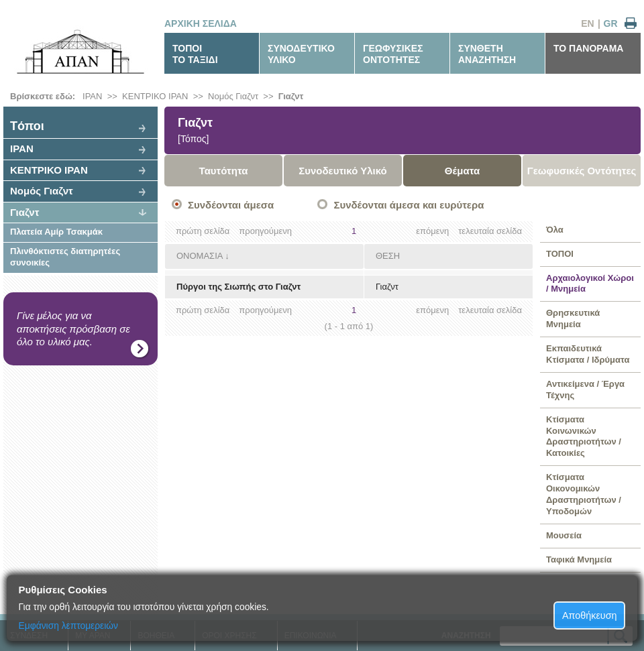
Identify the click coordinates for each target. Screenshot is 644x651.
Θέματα (462, 171)
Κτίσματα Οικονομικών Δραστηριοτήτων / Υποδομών (584, 494)
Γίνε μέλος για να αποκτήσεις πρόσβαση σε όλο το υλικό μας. (73, 329)
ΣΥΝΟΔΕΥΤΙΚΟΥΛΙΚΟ (301, 54)
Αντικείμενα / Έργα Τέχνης (585, 390)
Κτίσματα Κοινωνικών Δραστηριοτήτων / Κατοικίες (584, 436)
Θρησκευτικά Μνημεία (573, 318)
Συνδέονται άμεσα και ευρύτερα (409, 205)
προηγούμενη (265, 231)
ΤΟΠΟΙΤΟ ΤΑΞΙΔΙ (195, 54)
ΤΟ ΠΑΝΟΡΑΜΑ (588, 48)
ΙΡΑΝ (92, 96)
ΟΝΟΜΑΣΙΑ (200, 256)
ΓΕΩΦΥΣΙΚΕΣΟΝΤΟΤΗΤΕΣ (393, 54)
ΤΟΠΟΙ (560, 254)
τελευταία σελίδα (490, 231)
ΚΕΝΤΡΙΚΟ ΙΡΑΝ (155, 96)
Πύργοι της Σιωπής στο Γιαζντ (238, 287)
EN (587, 23)
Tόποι (27, 126)
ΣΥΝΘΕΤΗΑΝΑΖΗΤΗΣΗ (487, 54)
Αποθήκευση (590, 615)
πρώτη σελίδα (203, 231)
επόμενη (432, 231)
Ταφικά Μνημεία (579, 559)
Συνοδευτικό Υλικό (343, 171)
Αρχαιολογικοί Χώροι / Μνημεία (590, 284)
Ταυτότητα (224, 171)
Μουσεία (564, 535)
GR (611, 23)
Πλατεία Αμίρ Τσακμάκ (56, 232)
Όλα (555, 230)
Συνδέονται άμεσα (231, 205)
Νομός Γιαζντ (233, 96)
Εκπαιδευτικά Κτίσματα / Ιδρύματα (588, 354)
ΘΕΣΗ (388, 256)
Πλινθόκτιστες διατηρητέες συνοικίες (65, 257)
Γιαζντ (291, 96)
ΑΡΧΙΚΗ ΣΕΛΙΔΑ (201, 23)
